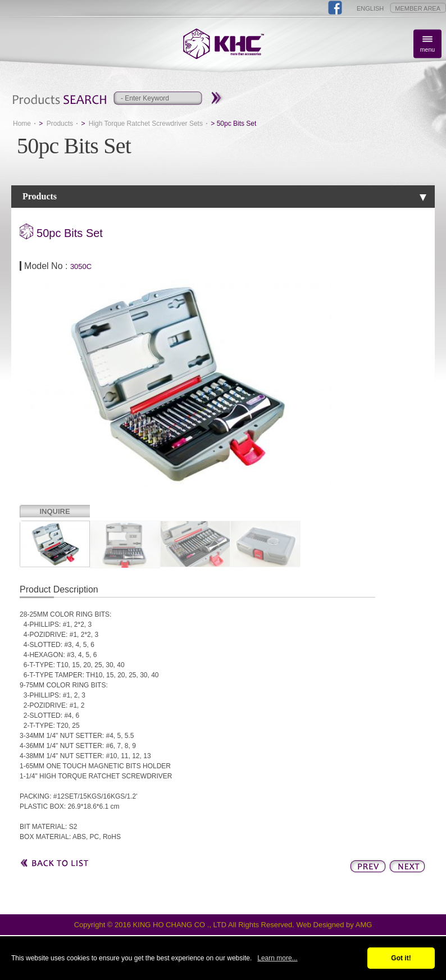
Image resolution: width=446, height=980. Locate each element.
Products (60, 124)
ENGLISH (370, 8)
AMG (364, 925)
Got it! (401, 958)
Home (22, 124)
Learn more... (277, 958)
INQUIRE (54, 511)
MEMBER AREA (418, 8)
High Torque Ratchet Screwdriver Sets (146, 124)
